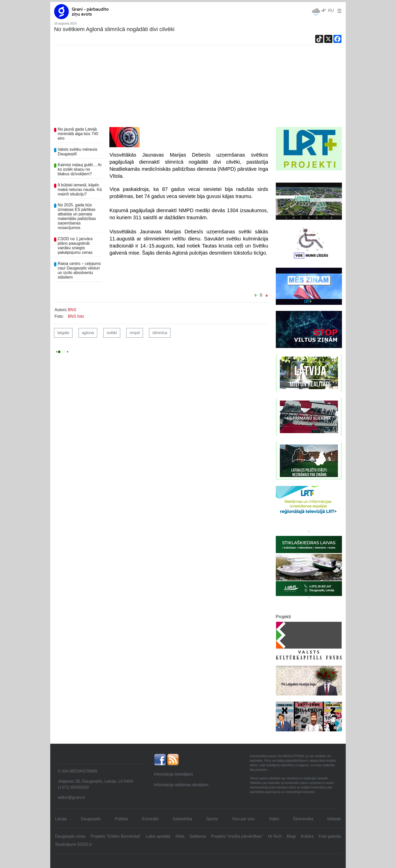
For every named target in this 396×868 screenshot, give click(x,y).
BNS (72, 310)
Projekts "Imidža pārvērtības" (237, 836)
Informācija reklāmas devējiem (181, 785)
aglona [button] (88, 333)
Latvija (61, 819)
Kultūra (307, 836)
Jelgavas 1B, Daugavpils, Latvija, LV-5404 (95, 781)
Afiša (180, 836)
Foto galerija (330, 836)
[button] (338, 10)
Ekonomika (303, 819)
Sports (212, 819)
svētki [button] (112, 333)
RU (331, 10)
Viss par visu (243, 819)
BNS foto (76, 316)
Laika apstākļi (158, 836)
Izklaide (334, 819)
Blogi (291, 836)
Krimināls (150, 819)
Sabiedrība (182, 819)
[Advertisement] (198, 89)
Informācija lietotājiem (173, 774)
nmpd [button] (135, 333)
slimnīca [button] (160, 333)
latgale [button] (63, 333)
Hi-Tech (275, 836)
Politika (121, 819)
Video (274, 819)
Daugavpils (91, 819)
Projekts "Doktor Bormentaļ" (116, 836)
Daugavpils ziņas (70, 836)
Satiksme (198, 836)
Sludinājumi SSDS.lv (74, 844)
